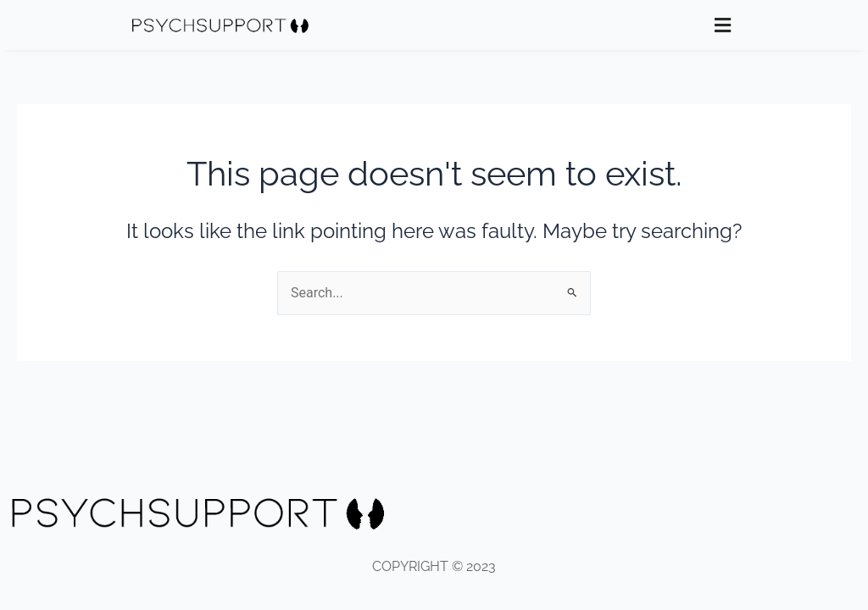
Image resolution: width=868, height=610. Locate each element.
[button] (723, 25)
